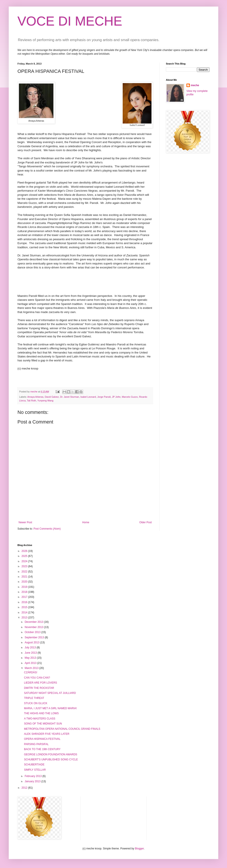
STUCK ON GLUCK (36, 703)
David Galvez (52, 397)
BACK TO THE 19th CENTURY (42, 749)
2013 (25, 618)
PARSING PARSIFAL (36, 744)
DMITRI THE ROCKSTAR (39, 688)
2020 (25, 582)
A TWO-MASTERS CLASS (40, 719)
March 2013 (32, 668)
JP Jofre (116, 397)
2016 (25, 602)
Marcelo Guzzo (130, 397)
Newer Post (25, 522)
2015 (25, 607)
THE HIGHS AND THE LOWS (41, 713)
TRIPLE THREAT (34, 698)
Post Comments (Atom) (47, 529)
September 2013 (35, 637)
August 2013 (32, 642)
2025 (25, 556)
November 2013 (34, 627)
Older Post (145, 522)
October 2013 (33, 632)
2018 (25, 592)
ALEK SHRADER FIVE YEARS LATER (47, 734)
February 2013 (34, 776)
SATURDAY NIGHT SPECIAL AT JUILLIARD (50, 693)
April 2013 (31, 663)
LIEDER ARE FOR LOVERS (40, 683)
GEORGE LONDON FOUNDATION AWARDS (51, 754)
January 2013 (33, 781)
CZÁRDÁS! (31, 672)
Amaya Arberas (35, 397)
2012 (25, 788)
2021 (25, 577)
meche (195, 85)
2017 (25, 597)
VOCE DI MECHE (70, 21)
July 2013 (31, 647)
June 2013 (31, 653)
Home (86, 522)
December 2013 (34, 622)
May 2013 (31, 658)
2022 (25, 572)
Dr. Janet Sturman (70, 397)
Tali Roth (31, 401)
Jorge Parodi (104, 397)
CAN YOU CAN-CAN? (37, 678)
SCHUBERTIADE (34, 765)
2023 (25, 566)
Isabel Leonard (88, 397)
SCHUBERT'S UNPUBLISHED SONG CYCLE (51, 759)
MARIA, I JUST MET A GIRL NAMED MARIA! (50, 708)
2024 (25, 561)
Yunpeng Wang (45, 401)
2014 (25, 612)
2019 (25, 587)
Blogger (139, 849)
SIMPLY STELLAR (35, 770)
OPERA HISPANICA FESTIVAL (42, 739)
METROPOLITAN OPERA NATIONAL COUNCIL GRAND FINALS (62, 729)
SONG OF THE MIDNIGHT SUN (43, 724)
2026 (25, 551)
